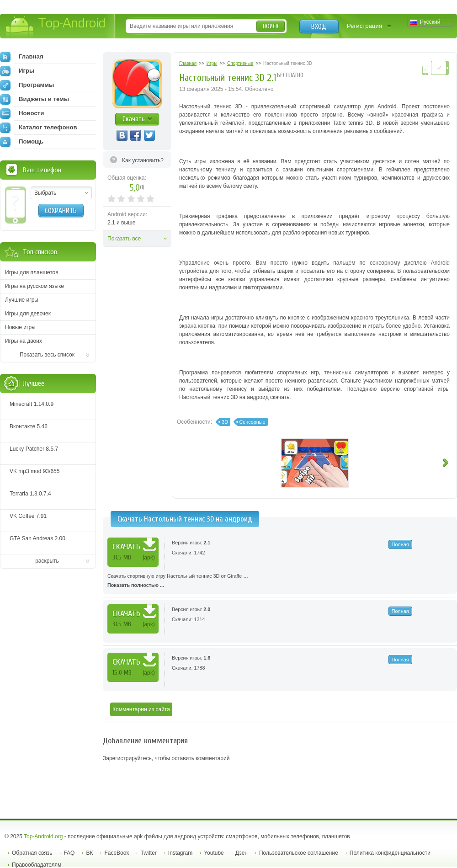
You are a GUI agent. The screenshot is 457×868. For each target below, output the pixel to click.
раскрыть (47, 561)
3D (225, 422)
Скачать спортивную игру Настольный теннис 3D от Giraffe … (280, 581)
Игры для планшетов (32, 272)
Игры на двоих (24, 341)
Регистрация (364, 26)
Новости (22, 113)
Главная (22, 57)
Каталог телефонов (39, 128)
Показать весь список (47, 355)
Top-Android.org (43, 836)
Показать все (124, 239)
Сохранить (61, 211)
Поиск (271, 26)
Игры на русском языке (35, 286)
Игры (17, 71)
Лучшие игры (22, 300)
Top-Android (56, 27)
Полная (400, 544)
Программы (27, 85)
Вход (319, 27)
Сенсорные (252, 422)
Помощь (22, 142)
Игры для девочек (28, 314)
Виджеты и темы (35, 99)
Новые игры (20, 327)
